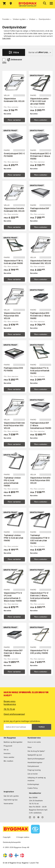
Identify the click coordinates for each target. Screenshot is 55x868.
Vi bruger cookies (23, 837)
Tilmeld (42, 727)
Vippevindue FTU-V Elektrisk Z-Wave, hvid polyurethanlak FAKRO (40, 597)
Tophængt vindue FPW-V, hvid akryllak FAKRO (14, 538)
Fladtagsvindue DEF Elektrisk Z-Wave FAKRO (13, 653)
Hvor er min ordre (34, 742)
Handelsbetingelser (35, 762)
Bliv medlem (8, 761)
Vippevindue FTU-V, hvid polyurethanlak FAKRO (40, 371)
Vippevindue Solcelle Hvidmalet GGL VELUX (14, 210)
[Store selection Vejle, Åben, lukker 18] (11, 3)
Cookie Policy (33, 788)
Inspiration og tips (11, 800)
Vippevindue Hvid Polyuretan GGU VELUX (12, 316)
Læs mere (6, 38)
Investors (7, 753)
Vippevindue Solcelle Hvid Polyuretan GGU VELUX (40, 480)
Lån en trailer (33, 774)
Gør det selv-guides (11, 796)
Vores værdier (9, 757)
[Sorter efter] (39, 52)
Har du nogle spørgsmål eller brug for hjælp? (26, 694)
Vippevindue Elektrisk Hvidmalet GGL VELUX (41, 262)
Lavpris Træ (34, 863)
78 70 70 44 (9, 709)
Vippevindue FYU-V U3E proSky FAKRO (39, 652)
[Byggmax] (28, 4)
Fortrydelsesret (33, 766)
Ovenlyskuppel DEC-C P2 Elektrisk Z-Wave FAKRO (41, 156)
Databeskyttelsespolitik (12, 842)
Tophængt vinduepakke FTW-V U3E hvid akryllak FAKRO (40, 539)
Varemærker (8, 803)
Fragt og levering (34, 770)
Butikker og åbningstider (13, 742)
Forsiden (6, 19)
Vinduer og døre (19, 19)
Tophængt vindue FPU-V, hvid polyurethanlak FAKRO (12, 482)
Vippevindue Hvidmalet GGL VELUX (14, 100)
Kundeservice (34, 738)
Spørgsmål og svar (35, 755)
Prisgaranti (8, 746)
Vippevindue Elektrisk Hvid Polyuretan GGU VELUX (14, 426)
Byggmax (25, 863)
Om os (6, 750)
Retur (30, 747)
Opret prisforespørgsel (14, 714)
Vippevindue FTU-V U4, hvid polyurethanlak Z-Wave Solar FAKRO (13, 597)
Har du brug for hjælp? (36, 751)
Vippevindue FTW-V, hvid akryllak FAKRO (13, 262)
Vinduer (32, 19)
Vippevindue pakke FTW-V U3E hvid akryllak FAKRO (39, 101)
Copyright (7, 837)
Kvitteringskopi (33, 784)
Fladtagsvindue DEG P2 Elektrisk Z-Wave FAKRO (40, 316)
